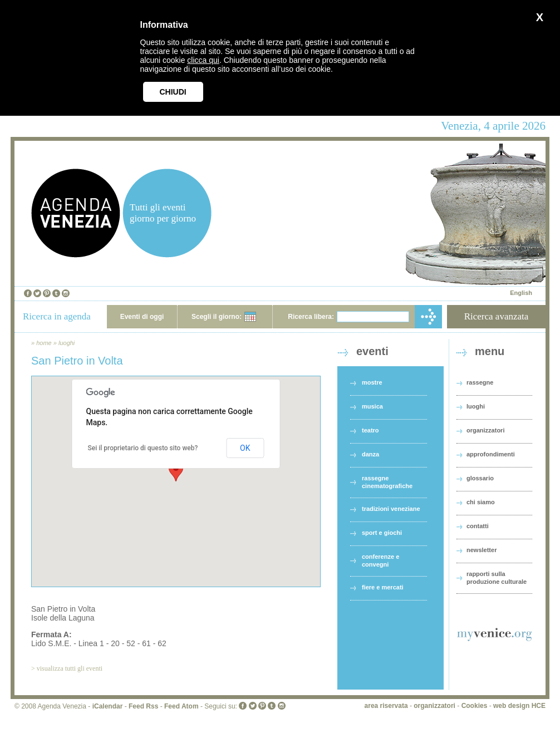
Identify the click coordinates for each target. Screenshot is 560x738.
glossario (480, 478)
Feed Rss (143, 706)
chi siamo (481, 502)
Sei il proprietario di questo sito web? (143, 448)
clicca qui (203, 60)
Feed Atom (181, 706)
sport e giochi (382, 533)
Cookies (475, 706)
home (44, 343)
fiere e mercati (383, 587)
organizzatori (485, 430)
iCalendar (108, 706)
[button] (176, 471)
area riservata (386, 706)
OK (245, 448)
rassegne (480, 382)
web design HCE (519, 706)
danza (370, 454)
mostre (372, 382)
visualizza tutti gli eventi (70, 668)
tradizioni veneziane (391, 509)
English (521, 293)
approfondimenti (491, 454)
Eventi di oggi (142, 317)
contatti (478, 526)
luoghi (67, 343)
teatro (370, 430)
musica (372, 406)
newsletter (482, 550)
